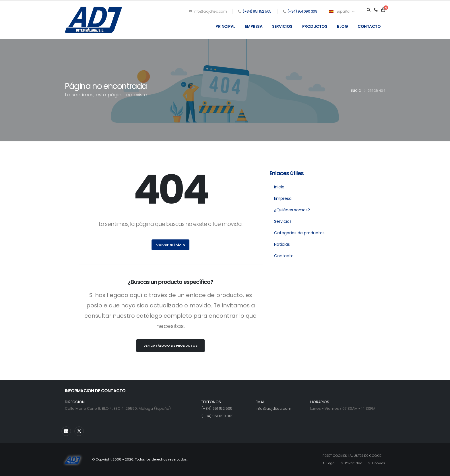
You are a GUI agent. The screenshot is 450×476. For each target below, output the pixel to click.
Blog (342, 26)
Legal (331, 463)
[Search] (369, 10)
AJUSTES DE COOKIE (365, 456)
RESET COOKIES (335, 456)
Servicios (282, 26)
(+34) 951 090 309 (302, 11)
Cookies (379, 463)
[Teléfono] (376, 10)
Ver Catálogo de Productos (170, 346)
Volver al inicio (171, 245)
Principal (225, 26)
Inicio (356, 91)
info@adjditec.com (208, 11)
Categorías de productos (299, 233)
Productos (315, 26)
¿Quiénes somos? (292, 210)
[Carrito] (383, 10)
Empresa (254, 26)
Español (342, 11)
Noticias (282, 244)
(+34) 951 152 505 (257, 11)
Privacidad (354, 463)
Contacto (369, 26)
